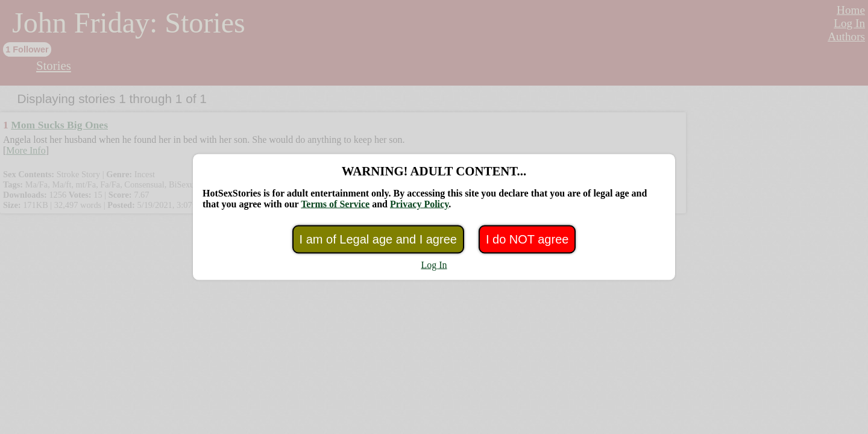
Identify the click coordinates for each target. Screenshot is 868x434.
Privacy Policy (419, 204)
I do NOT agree (527, 239)
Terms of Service (335, 204)
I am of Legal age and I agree (378, 239)
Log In (434, 265)
